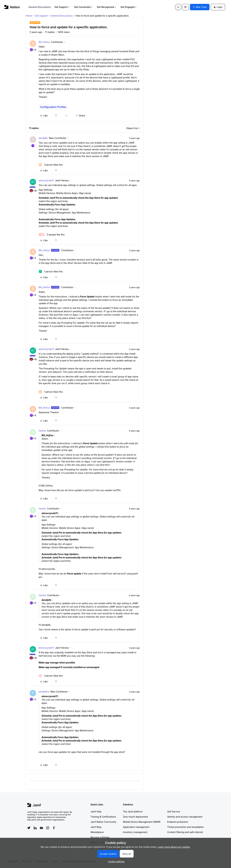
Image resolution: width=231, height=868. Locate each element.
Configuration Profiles (53, 107)
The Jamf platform (133, 812)
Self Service (174, 812)
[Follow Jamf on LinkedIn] (35, 828)
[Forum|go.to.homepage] (12, 7)
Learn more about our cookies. (174, 847)
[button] (200, 7)
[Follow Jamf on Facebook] (54, 828)
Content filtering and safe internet (185, 832)
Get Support (62, 7)
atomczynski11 (46, 180)
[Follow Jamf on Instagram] (48, 828)
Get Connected (84, 7)
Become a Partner (100, 837)
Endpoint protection (178, 822)
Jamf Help (96, 812)
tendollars (44, 692)
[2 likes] (52, 235)
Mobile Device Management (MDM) (142, 822)
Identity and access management (185, 817)
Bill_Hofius (44, 42)
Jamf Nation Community (103, 822)
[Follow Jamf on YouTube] (41, 828)
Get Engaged (129, 7)
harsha (42, 431)
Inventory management (135, 832)
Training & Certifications (103, 817)
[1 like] (51, 165)
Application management (136, 827)
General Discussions (40, 7)
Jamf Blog (96, 827)
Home (29, 16)
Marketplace (97, 832)
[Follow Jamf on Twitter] (29, 828)
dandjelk (43, 138)
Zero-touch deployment (136, 817)
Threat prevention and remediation (186, 827)
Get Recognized (107, 7)
